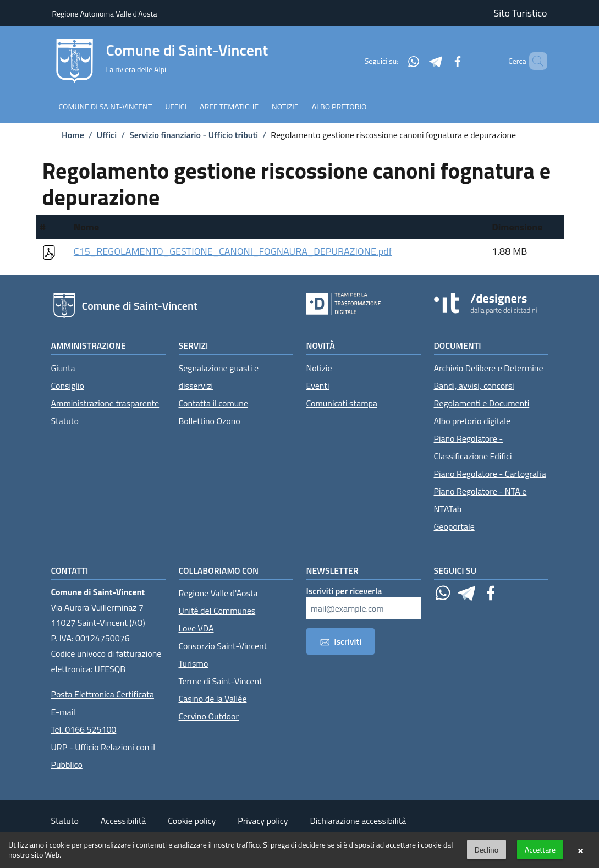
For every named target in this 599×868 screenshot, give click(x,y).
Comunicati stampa (342, 403)
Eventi (318, 386)
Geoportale (454, 526)
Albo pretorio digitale (472, 421)
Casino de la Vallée (213, 699)
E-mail (63, 712)
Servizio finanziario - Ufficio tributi (194, 135)
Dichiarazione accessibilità (358, 821)
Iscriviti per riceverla (344, 591)
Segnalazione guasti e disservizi (219, 377)
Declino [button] (487, 850)
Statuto (65, 421)
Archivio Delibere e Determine (489, 368)
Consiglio (68, 386)
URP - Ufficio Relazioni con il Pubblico (103, 756)
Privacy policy (263, 821)
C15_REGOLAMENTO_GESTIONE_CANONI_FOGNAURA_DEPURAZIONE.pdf (233, 251)
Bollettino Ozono (210, 421)
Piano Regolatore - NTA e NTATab (480, 500)
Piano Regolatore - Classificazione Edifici (473, 447)
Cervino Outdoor (209, 716)
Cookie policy (192, 821)
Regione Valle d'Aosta (218, 593)
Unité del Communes (217, 611)
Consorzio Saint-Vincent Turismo (223, 655)
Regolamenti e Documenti (482, 403)
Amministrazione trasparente (105, 403)
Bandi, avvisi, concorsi (474, 386)
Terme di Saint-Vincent (221, 681)
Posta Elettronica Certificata (103, 694)
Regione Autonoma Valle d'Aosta (105, 13)
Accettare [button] (540, 850)
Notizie (319, 368)
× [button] (581, 850)
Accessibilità (123, 821)
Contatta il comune (214, 403)
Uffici (107, 135)
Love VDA (196, 628)
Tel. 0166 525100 (84, 729)
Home (63, 135)
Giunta (63, 368)
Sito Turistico (521, 13)
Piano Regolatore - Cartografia (490, 474)
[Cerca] (534, 61)
